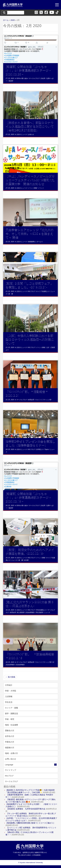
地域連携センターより (35, 242)
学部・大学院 (11, 691)
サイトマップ (11, 770)
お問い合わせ (11, 759)
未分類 (26, 560)
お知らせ (31, 134)
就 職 (11, 294)
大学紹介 (9, 685)
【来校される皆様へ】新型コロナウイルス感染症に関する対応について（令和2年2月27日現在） (30, 126)
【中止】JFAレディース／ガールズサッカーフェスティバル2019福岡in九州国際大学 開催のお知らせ (30, 180)
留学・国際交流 (11, 713)
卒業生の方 (10, 742)
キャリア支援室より (43, 291)
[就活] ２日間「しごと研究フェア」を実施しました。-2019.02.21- (29, 285)
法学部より (40, 449)
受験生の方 (10, 731)
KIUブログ (32, 291)
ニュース (14, 560)
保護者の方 (10, 748)
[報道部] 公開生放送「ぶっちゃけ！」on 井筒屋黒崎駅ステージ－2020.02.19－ (29, 497)
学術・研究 (10, 719)
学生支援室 (39, 612)
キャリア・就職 (11, 708)
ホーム (6, 20)
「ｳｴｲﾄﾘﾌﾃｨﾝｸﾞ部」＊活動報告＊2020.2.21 (27, 393)
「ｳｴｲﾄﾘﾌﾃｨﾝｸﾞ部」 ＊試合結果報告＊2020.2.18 (30, 656)
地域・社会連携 (11, 725)
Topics (47, 449)
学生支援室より (41, 610)
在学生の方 (10, 736)
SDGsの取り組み (22, 78)
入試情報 (9, 696)
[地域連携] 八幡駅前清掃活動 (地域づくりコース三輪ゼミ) (30, 823)
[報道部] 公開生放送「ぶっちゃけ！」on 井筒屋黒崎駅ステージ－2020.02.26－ (29, 70)
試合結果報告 (30, 612)
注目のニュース (22, 134)
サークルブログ (34, 78)
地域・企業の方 (11, 753)
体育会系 (31, 400)
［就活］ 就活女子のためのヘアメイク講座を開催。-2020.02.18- (30, 551)
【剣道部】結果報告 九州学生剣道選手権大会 (26, 809)
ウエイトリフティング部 (43, 400)
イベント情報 (33, 188)
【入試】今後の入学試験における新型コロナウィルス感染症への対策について (30, 339)
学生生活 (9, 702)
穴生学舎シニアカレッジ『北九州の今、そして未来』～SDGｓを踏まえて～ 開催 (30, 233)
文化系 (43, 78)
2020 (13, 20)
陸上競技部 (21, 612)
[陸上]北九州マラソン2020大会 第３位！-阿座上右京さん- (30, 604)
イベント (41, 188)
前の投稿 (10, 677)
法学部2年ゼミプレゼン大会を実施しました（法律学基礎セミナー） (30, 443)
